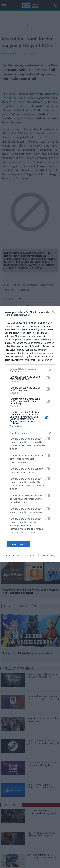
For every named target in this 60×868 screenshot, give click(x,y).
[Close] (54, 313)
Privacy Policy (48, 556)
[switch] (48, 378)
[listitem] (30, 370)
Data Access (30, 556)
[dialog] (30, 434)
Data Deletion (12, 556)
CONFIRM (18, 544)
